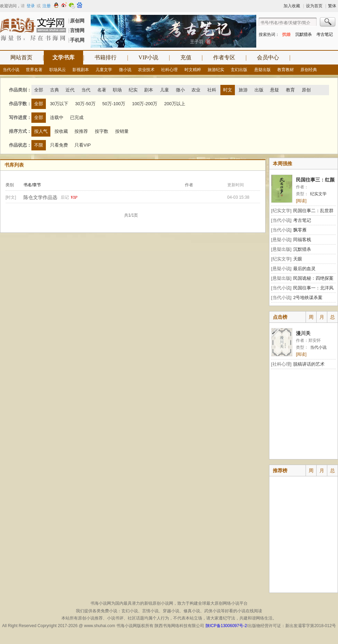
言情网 (77, 30)
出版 (259, 90)
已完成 (77, 117)
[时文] (11, 197)
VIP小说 (149, 57)
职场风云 (58, 70)
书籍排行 (106, 57)
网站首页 (21, 57)
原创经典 (309, 70)
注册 (47, 6)
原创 (306, 90)
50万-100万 (114, 104)
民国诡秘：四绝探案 (313, 278)
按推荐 (81, 131)
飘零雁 (300, 230)
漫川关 (303, 333)
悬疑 (275, 90)
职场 (117, 90)
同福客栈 (302, 240)
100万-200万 (145, 104)
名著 (102, 90)
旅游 (243, 90)
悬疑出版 (262, 70)
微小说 (125, 70)
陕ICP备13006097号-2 (225, 626)
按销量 (122, 131)
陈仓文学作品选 (40, 197)
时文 (228, 90)
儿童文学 (104, 70)
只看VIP (83, 145)
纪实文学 (318, 194)
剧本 (149, 90)
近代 (70, 90)
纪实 (133, 90)
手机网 (77, 40)
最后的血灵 (304, 269)
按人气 (41, 131)
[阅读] (301, 201)
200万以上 (175, 104)
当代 (86, 90)
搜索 (328, 23)
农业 (196, 90)
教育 (290, 90)
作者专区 (224, 57)
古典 (54, 90)
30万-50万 (85, 104)
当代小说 (11, 70)
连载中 (57, 117)
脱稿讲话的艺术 (309, 364)
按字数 (102, 131)
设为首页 (314, 6)
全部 (39, 90)
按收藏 (61, 131)
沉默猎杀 (304, 34)
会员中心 (268, 57)
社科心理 (169, 70)
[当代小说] (281, 220)
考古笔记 (325, 34)
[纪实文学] (281, 211)
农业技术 (146, 70)
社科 (212, 90)
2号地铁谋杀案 (308, 298)
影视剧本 (81, 70)
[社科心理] (281, 364)
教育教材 (286, 70)
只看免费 (59, 145)
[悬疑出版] (281, 249)
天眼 (298, 259)
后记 (65, 197)
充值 (186, 57)
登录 (31, 6)
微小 (180, 90)
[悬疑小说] (281, 240)
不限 (39, 145)
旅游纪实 (216, 70)
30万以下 (59, 104)
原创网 (77, 21)
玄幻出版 (239, 70)
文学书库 (63, 57)
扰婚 (286, 34)
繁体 (332, 6)
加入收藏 (292, 6)
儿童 (165, 90)
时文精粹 (193, 70)
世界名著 (34, 70)
